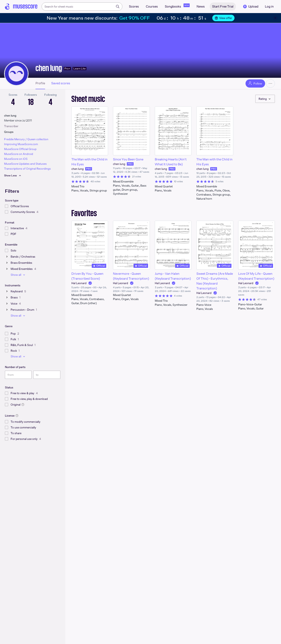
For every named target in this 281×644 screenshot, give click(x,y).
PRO (89, 169)
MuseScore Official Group (20, 149)
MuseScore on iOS (16, 159)
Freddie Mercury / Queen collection (26, 139)
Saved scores (61, 83)
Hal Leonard (79, 283)
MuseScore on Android (19, 154)
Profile (40, 83)
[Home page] (21, 7)
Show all (18, 275)
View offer (223, 18)
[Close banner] (275, 18)
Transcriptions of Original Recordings (27, 169)
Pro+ (67, 68)
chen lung (49, 68)
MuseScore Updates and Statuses (25, 164)
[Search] (118, 7)
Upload (250, 7)
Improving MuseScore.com (21, 144)
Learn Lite (80, 68)
